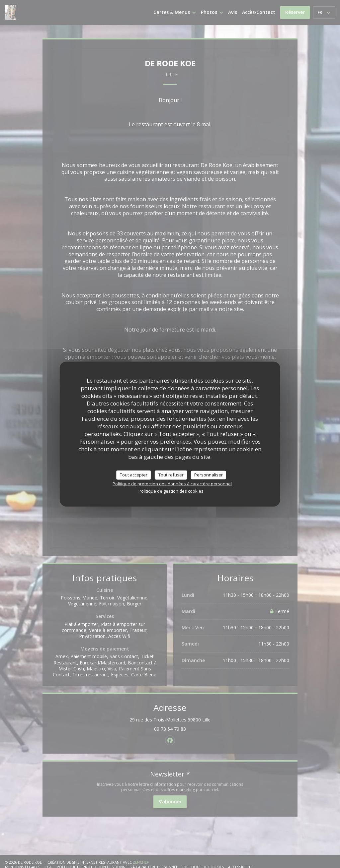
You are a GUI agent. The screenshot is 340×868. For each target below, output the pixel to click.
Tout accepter (134, 475)
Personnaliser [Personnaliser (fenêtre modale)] (209, 475)
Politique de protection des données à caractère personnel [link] (172, 483)
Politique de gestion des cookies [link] (171, 491)
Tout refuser (171, 475)
